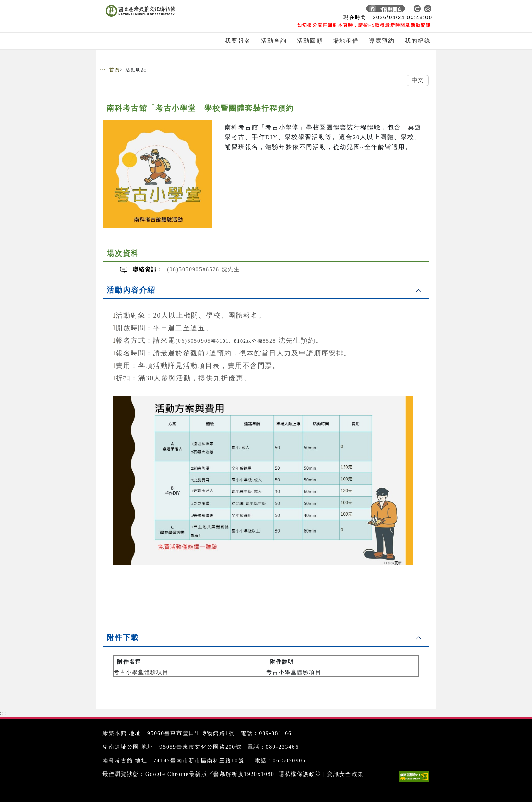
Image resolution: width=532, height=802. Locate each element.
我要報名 (238, 41)
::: (103, 70)
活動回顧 (310, 41)
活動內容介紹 (131, 290)
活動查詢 (274, 41)
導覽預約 (382, 41)
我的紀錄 (418, 41)
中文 (418, 80)
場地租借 (346, 41)
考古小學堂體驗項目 (141, 672)
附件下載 (123, 638)
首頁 (115, 70)
